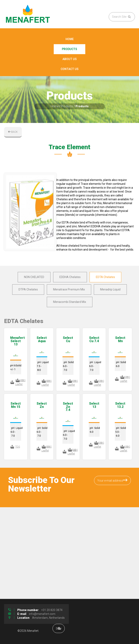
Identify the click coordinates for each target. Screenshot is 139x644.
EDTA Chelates (105, 277)
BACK (13, 132)
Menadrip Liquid (110, 289)
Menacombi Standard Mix (70, 302)
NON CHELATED (34, 277)
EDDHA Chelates (70, 277)
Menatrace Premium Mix (69, 289)
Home (70, 39)
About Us (70, 59)
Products (69, 49)
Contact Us (70, 69)
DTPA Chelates (28, 289)
